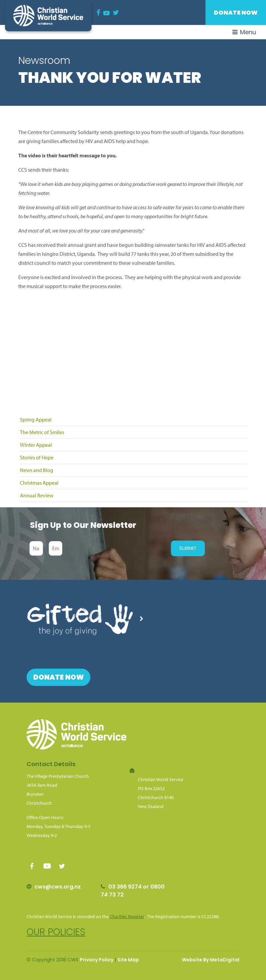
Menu (244, 32)
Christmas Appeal (39, 483)
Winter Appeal (36, 445)
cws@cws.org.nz (58, 887)
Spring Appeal (36, 419)
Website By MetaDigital (211, 960)
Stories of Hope (37, 457)
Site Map (128, 960)
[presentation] (115, 548)
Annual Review (37, 495)
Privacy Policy (97, 960)
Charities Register (127, 916)
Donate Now (236, 12)
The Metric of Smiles (42, 432)
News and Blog (37, 470)
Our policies (56, 932)
